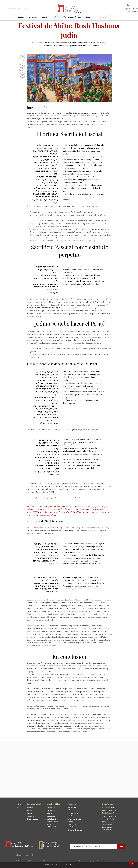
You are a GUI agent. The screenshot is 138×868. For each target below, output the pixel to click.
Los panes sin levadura (99, 121)
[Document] (22, 66)
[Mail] (23, 56)
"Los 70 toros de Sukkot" (80, 600)
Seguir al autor (131, 9)
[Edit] (23, 75)
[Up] (132, 863)
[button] (103, 17)
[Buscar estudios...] (123, 17)
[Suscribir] (121, 847)
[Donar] (22, 79)
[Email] (128, 5)
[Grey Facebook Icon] (132, 5)
